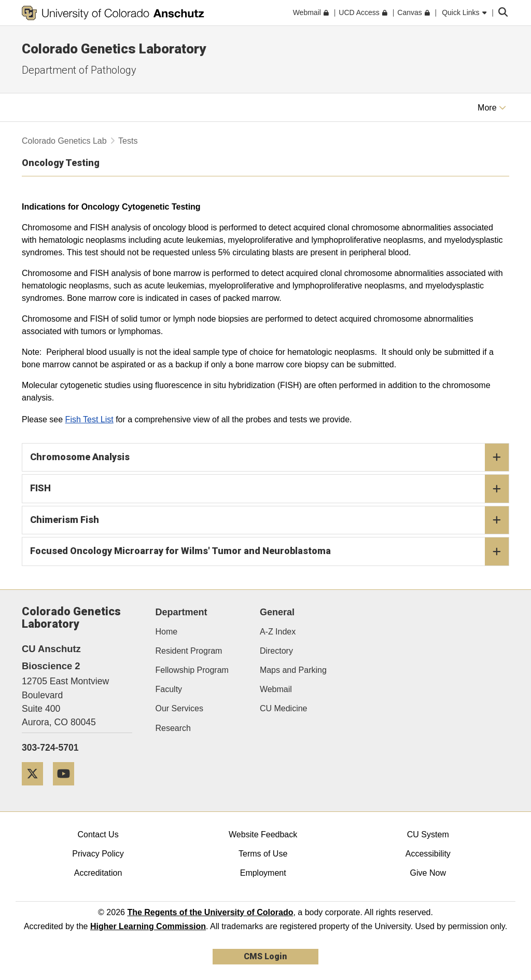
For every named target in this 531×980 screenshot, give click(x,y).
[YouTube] (67, 789)
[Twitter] (36, 789)
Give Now (428, 873)
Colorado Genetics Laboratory (114, 49)
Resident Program (189, 651)
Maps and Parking (293, 670)
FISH (269, 489)
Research (173, 728)
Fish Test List (89, 419)
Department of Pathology (79, 70)
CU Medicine (284, 708)
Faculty (169, 689)
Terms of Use (263, 854)
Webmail (276, 689)
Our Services (179, 708)
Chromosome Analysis (269, 458)
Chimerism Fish (269, 520)
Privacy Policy (98, 854)
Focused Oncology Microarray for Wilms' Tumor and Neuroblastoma (269, 551)
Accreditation (98, 873)
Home (167, 632)
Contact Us (98, 834)
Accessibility (428, 854)
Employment (263, 873)
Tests (128, 141)
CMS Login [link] (265, 956)
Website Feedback (263, 834)
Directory (276, 651)
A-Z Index (278, 632)
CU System (428, 834)
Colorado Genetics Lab (64, 141)
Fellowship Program (192, 670)
